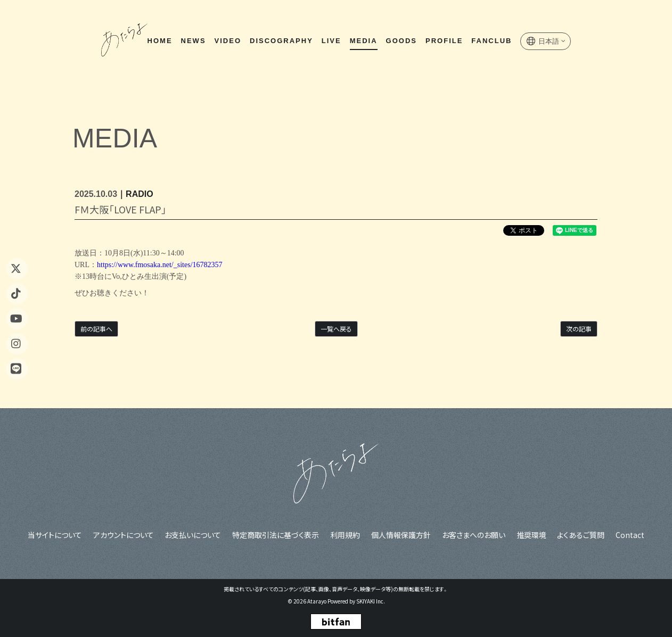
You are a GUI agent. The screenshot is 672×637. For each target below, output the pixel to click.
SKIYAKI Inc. (371, 601)
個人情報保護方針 (401, 534)
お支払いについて (194, 534)
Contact (628, 534)
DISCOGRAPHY (281, 42)
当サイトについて (57, 534)
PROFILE (444, 42)
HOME (159, 42)
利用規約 (346, 534)
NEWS (193, 42)
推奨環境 (530, 534)
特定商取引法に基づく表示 (277, 534)
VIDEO (227, 42)
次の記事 (579, 329)
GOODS (401, 42)
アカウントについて (125, 534)
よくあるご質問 (580, 534)
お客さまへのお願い (473, 534)
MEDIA (363, 42)
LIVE (331, 42)
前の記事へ (96, 329)
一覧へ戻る (336, 329)
